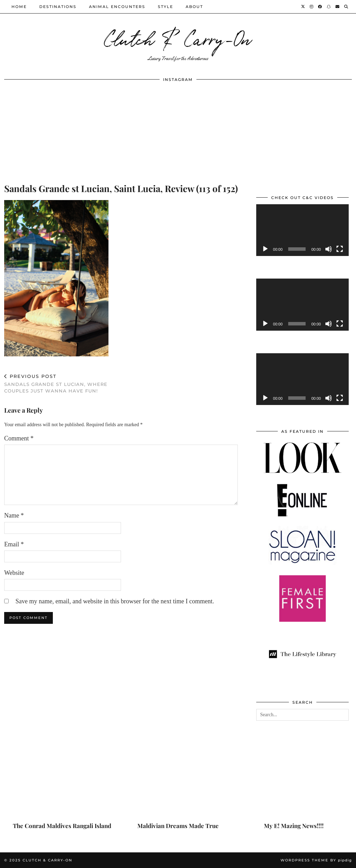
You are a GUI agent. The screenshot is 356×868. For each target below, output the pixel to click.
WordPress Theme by (316, 860)
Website (14, 573)
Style (165, 7)
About (194, 7)
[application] (302, 230)
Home (19, 7)
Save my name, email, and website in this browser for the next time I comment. (115, 601)
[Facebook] (320, 7)
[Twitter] (303, 7)
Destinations (58, 7)
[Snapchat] (329, 7)
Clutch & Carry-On (178, 38)
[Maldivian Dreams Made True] (178, 789)
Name (14, 515)
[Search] (346, 7)
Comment (19, 438)
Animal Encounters (117, 7)
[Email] (338, 7)
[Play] (265, 249)
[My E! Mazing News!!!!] (294, 789)
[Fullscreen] (340, 249)
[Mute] (329, 249)
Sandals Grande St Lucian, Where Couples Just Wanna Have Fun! (63, 383)
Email (14, 544)
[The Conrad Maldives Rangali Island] (62, 789)
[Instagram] (312, 7)
